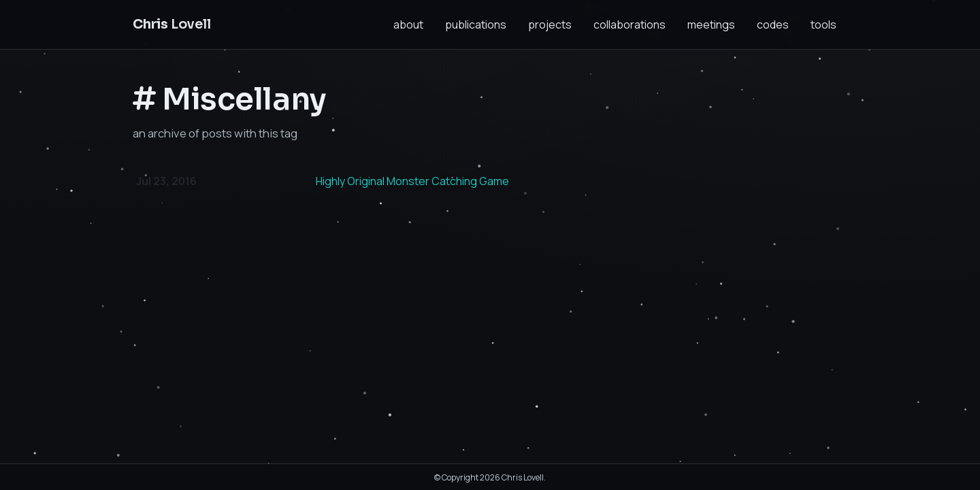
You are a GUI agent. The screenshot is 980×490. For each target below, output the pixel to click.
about (408, 24)
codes (773, 24)
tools (823, 24)
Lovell (172, 24)
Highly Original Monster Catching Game (412, 181)
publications (476, 24)
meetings (711, 24)
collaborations (630, 24)
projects (550, 24)
